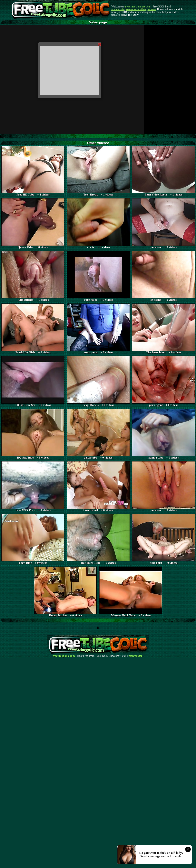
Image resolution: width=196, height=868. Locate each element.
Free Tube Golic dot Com (138, 7)
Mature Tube (118, 9)
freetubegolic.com (64, 656)
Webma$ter (135, 656)
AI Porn (152, 9)
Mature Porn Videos (136, 9)
